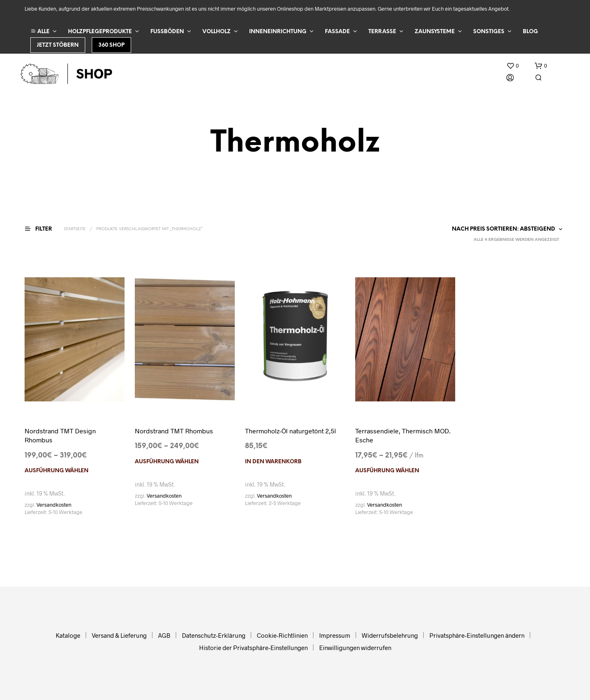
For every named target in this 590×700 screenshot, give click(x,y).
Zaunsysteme (435, 32)
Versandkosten (54, 505)
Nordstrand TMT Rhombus (174, 431)
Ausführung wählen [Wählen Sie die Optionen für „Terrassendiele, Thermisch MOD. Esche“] (387, 471)
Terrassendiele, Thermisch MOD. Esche (403, 435)
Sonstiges (489, 32)
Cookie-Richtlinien (282, 635)
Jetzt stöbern (58, 45)
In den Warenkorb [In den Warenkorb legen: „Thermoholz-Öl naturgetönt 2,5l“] (273, 462)
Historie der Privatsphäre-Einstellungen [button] (253, 648)
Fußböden (167, 32)
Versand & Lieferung (119, 635)
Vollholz (217, 32)
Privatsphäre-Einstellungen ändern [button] (477, 635)
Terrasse (382, 32)
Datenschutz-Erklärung (214, 635)
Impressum (335, 635)
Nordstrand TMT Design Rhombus (60, 435)
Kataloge (68, 635)
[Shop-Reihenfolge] (505, 229)
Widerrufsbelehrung (390, 635)
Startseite (75, 229)
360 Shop (111, 45)
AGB (164, 635)
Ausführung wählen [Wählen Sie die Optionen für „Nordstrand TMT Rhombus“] (167, 462)
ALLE (40, 31)
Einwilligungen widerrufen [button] (355, 648)
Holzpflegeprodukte (100, 32)
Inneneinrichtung (278, 32)
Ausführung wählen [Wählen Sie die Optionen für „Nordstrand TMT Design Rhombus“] (57, 471)
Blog (530, 32)
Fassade (337, 32)
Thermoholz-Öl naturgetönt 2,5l (290, 431)
